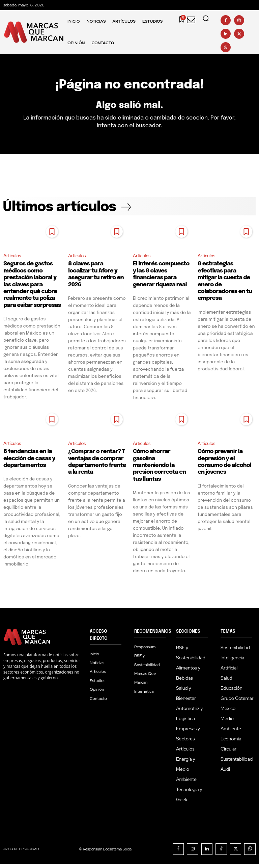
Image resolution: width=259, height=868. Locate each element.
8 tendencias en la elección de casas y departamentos (29, 463)
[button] (206, 18)
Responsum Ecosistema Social (117, 853)
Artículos (13, 259)
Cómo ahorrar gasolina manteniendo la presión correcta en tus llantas (160, 469)
